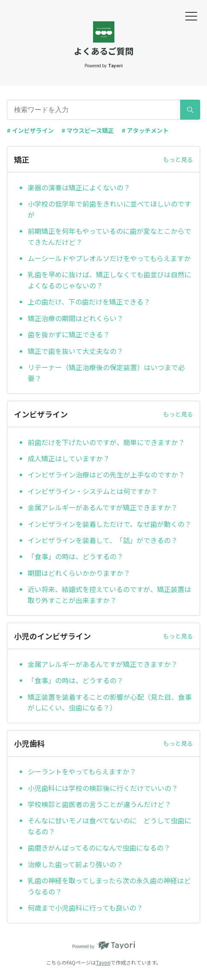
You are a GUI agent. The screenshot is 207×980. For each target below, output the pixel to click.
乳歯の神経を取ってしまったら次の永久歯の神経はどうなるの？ (109, 886)
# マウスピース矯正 (88, 130)
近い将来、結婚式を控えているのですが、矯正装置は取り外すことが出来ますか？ (109, 595)
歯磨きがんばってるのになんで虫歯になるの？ (99, 848)
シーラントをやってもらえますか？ (82, 771)
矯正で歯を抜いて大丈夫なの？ (76, 351)
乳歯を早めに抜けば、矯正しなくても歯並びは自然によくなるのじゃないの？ (109, 280)
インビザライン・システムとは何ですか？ (93, 491)
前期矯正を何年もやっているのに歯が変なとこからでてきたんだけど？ (109, 236)
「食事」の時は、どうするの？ (76, 556)
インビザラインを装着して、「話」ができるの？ (103, 540)
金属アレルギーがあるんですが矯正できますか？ (103, 507)
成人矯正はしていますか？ (69, 458)
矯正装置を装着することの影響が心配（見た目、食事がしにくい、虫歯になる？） (110, 702)
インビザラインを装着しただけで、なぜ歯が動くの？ (109, 524)
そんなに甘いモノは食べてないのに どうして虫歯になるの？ (109, 826)
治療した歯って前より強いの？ (75, 864)
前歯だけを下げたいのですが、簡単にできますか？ (106, 442)
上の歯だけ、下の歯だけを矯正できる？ (89, 302)
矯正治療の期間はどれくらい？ (76, 318)
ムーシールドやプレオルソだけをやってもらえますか (109, 258)
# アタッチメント (145, 130)
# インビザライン (30, 130)
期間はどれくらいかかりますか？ (79, 573)
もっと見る (178, 159)
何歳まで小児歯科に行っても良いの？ (85, 908)
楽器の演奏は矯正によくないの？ (79, 187)
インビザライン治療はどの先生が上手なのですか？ (106, 474)
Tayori (103, 962)
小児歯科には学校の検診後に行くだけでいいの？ (103, 788)
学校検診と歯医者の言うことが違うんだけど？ (99, 804)
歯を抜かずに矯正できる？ (69, 334)
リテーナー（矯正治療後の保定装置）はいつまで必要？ (106, 373)
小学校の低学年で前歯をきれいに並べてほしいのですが (109, 209)
